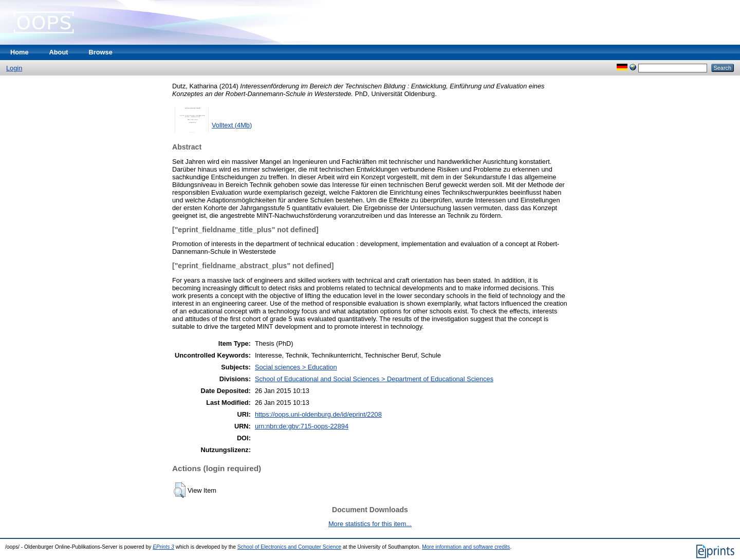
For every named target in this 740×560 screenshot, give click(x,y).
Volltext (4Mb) (232, 125)
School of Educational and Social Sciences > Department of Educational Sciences (374, 379)
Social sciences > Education (296, 367)
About (59, 52)
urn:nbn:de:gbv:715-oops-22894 (302, 426)
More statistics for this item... (370, 524)
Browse (101, 52)
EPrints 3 (163, 547)
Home (20, 52)
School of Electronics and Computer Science (290, 547)
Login (14, 68)
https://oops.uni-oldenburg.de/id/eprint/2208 (318, 414)
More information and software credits (466, 547)
